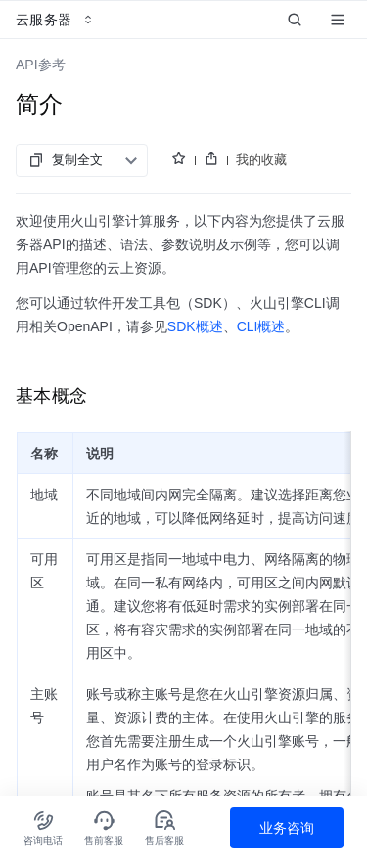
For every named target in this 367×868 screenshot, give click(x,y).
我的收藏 (261, 160)
